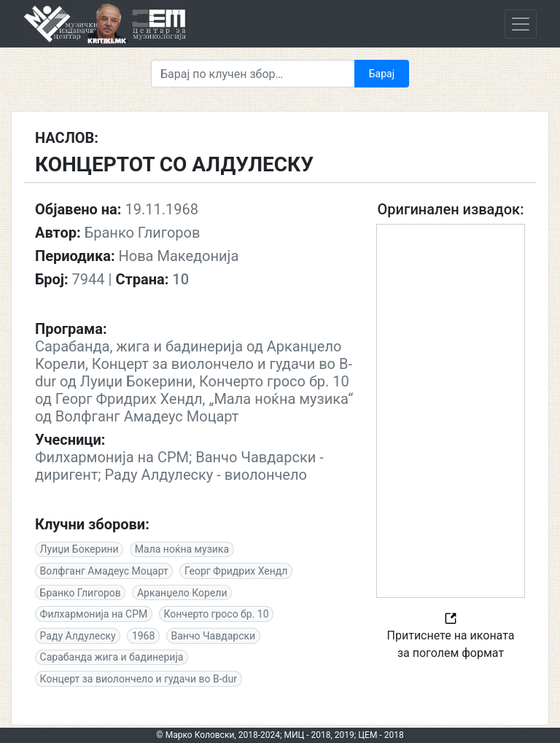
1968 (143, 636)
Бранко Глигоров (81, 593)
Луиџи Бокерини (79, 549)
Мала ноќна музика (182, 549)
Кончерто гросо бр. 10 (216, 614)
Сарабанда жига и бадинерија (112, 657)
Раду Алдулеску (78, 636)
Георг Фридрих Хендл (236, 571)
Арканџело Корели (182, 593)
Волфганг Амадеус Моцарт (104, 571)
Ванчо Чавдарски (214, 636)
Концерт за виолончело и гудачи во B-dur (139, 679)
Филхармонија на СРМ (94, 614)
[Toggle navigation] (521, 24)
